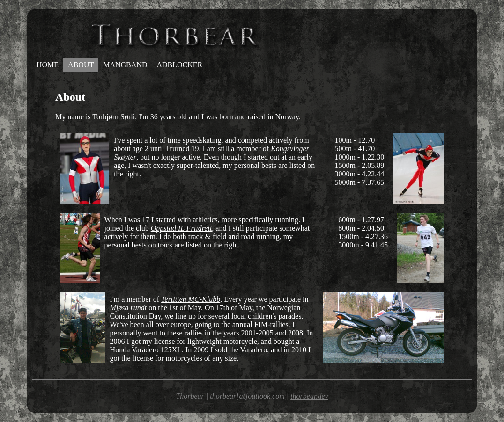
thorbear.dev (309, 396)
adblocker (179, 65)
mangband (125, 65)
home (48, 65)
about (81, 65)
